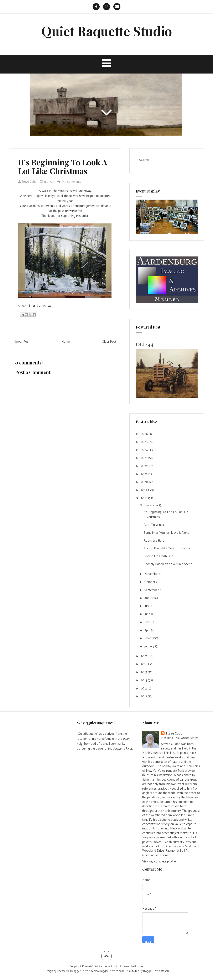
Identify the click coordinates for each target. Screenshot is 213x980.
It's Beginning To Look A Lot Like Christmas (63, 166)
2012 (144, 696)
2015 (144, 672)
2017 (144, 656)
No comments (72, 182)
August (149, 598)
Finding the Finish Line (159, 556)
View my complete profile (159, 862)
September (152, 590)
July (147, 606)
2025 (145, 442)
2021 (144, 474)
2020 (145, 482)
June (148, 614)
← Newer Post (20, 342)
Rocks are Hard (154, 541)
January (150, 646)
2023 (144, 458)
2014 (144, 680)
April (148, 630)
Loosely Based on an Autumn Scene (168, 564)
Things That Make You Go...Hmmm (167, 548)
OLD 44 (145, 344)
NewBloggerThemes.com (109, 971)
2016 (144, 664)
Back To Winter (154, 525)
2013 (144, 689)
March (149, 638)
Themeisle (63, 971)
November (152, 574)
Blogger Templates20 (156, 971)
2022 (145, 466)
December (152, 505)
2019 (144, 490)
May (147, 622)
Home (66, 342)
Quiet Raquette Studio (107, 31)
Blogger (139, 967)
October (150, 582)
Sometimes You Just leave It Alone (167, 533)
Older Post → (111, 342)
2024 (145, 450)
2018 (144, 498)
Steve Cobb (174, 734)
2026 (145, 434)
